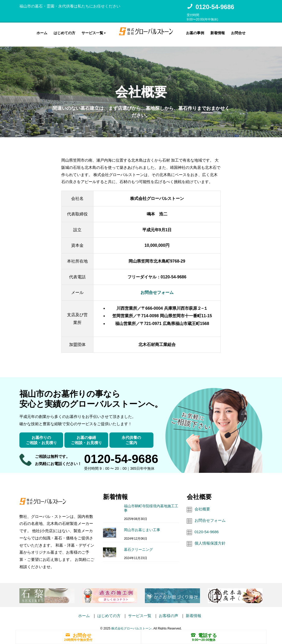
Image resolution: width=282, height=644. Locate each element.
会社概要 (202, 504)
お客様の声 (169, 611)
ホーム (42, 32)
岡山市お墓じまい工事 (142, 525)
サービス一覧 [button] (94, 32)
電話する (204, 635)
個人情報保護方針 (210, 538)
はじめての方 (64, 32)
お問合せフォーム (157, 288)
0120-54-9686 (215, 7)
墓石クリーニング (138, 545)
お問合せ (238, 32)
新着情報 (218, 32)
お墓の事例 (195, 32)
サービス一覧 (140, 611)
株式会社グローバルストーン (131, 624)
